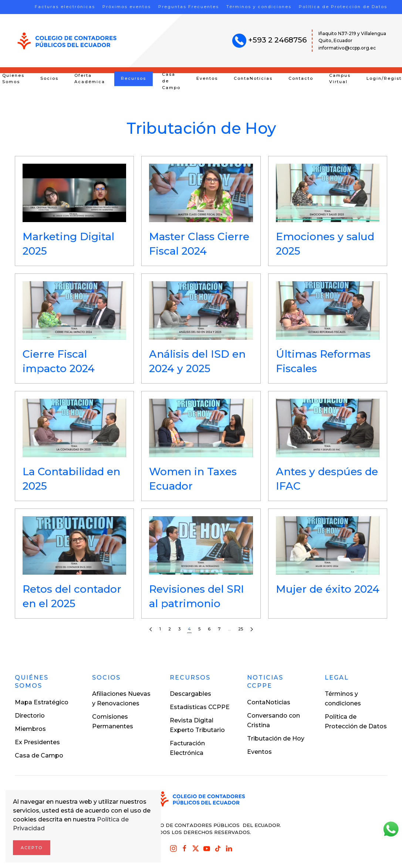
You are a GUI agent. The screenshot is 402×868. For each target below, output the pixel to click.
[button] (74, 211)
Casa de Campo (171, 81)
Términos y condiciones (259, 7)
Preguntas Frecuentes (189, 7)
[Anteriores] (151, 629)
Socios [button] (49, 78)
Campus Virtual (340, 79)
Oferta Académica (90, 79)
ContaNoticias (253, 78)
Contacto (301, 78)
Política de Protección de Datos (343, 7)
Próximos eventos (127, 7)
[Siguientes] (252, 629)
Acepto (32, 848)
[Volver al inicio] (67, 41)
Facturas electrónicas (65, 7)
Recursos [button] (134, 78)
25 (241, 629)
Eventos (207, 78)
